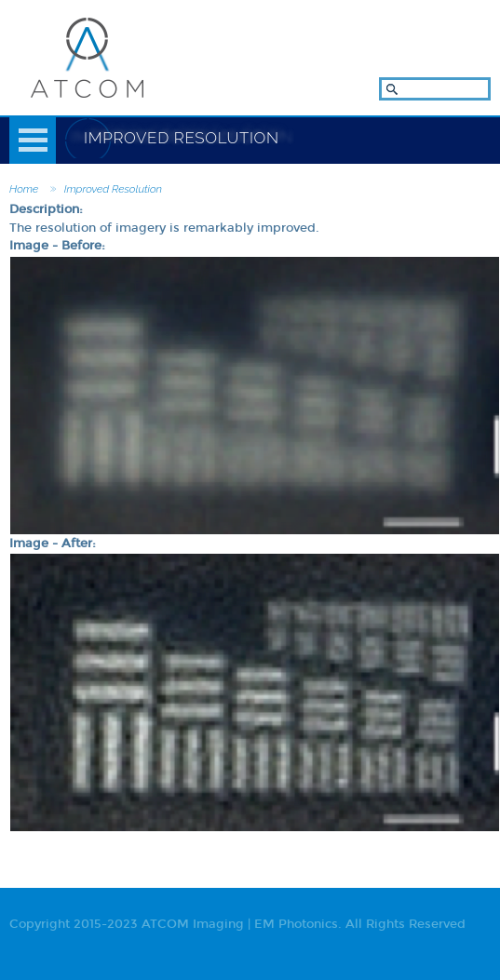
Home (24, 189)
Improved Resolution (113, 189)
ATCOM (87, 58)
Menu (33, 141)
